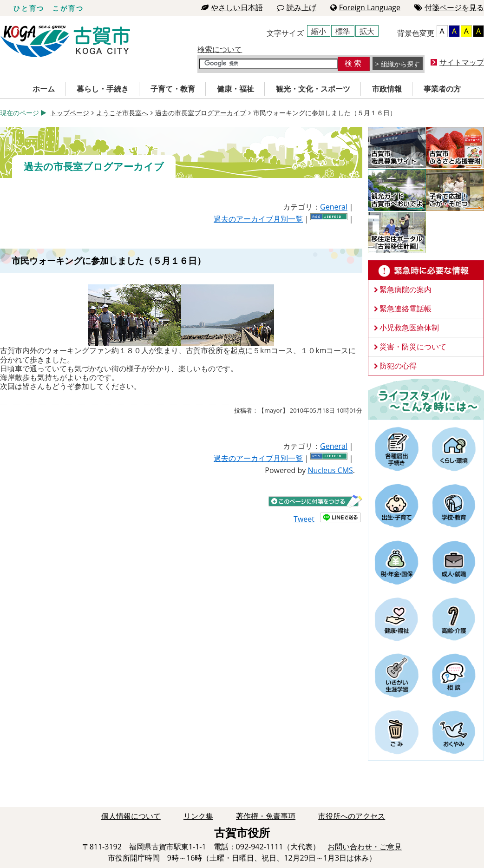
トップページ (70, 113)
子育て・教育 (173, 89)
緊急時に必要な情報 (426, 270)
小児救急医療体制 (409, 328)
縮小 (319, 31)
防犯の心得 (398, 366)
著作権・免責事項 (266, 816)
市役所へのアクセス (352, 816)
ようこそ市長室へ (122, 113)
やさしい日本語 (232, 7)
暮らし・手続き (103, 89)
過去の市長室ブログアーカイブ (201, 113)
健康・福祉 (235, 89)
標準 (343, 31)
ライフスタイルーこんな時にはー (426, 399)
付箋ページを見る (449, 7)
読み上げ (297, 7)
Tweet (304, 519)
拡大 (367, 31)
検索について (220, 49)
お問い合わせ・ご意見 (365, 847)
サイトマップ (462, 62)
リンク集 (198, 816)
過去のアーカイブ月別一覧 (258, 219)
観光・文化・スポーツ (313, 89)
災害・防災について (413, 347)
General (334, 207)
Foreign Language (365, 7)
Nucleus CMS (330, 470)
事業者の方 (442, 89)
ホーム (44, 89)
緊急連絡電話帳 (406, 309)
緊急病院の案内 (406, 289)
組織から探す (400, 64)
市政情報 (387, 89)
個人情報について (131, 816)
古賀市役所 (65, 42)
